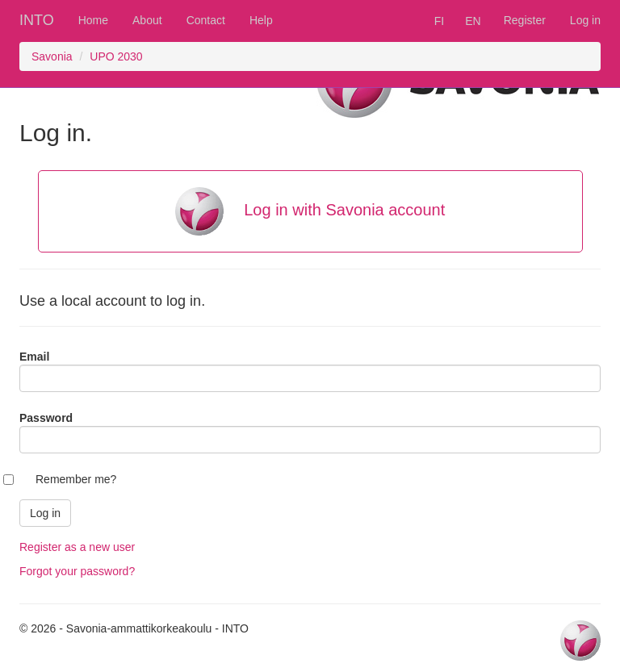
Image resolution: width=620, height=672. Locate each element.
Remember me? (76, 479)
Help (261, 20)
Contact (206, 20)
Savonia (52, 56)
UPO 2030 (116, 56)
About (147, 20)
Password (46, 418)
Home (93, 20)
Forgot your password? (77, 571)
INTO (37, 20)
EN (473, 21)
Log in (585, 20)
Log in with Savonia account (310, 211)
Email (34, 357)
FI (439, 21)
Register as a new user (77, 547)
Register (525, 20)
